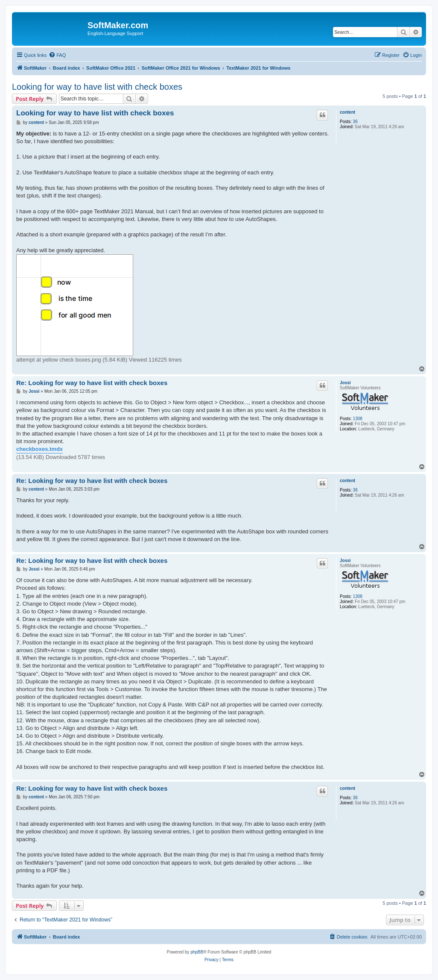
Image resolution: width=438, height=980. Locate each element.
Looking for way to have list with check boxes (97, 87)
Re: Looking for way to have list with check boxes (92, 383)
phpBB (197, 952)
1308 (358, 419)
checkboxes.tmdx (39, 449)
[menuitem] (57, 55)
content (347, 112)
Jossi (345, 383)
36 (355, 122)
